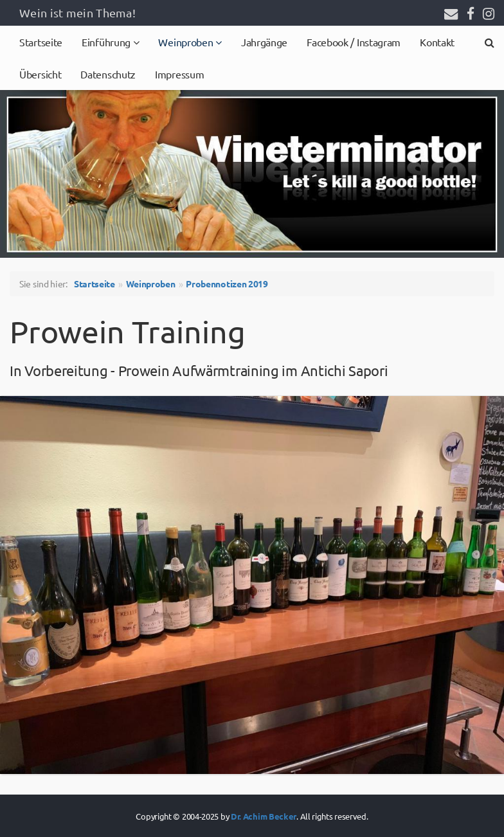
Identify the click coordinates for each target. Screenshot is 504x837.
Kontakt (437, 42)
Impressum (179, 74)
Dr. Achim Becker (264, 816)
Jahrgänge (264, 42)
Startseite (41, 42)
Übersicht (40, 74)
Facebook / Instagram (354, 42)
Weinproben (187, 42)
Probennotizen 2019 (227, 283)
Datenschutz (108, 74)
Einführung (107, 42)
